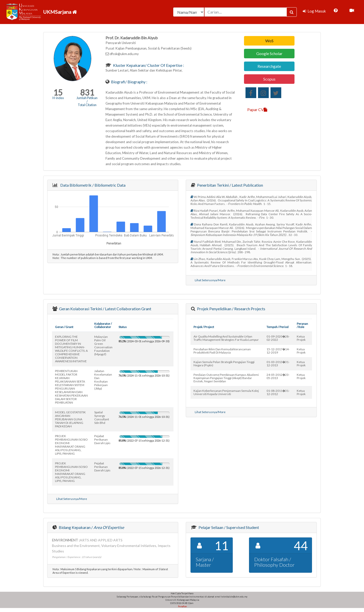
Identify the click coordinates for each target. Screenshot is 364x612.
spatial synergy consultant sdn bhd (102, 417)
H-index (58, 98)
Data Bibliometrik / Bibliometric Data (92, 185)
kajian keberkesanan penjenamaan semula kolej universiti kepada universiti (226, 392)
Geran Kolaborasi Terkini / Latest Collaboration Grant (105, 309)
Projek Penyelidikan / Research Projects (231, 309)
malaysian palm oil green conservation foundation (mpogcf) (103, 345)
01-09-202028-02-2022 (278, 338)
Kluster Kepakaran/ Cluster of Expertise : (148, 65)
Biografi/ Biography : (129, 82)
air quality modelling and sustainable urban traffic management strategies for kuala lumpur (226, 338)
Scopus (269, 79)
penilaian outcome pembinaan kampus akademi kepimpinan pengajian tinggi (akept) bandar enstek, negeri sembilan (226, 378)
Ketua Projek (301, 338)
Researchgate (269, 66)
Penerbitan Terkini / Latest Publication (230, 185)
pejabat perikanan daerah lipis (102, 439)
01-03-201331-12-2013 (278, 364)
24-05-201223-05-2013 (278, 376)
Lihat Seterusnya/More (210, 280)
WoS (269, 41)
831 (87, 92)
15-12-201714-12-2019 (278, 351)
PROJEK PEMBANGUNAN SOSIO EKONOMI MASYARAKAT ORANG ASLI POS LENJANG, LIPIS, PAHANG (71, 445)
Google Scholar (269, 53)
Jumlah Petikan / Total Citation (87, 101)
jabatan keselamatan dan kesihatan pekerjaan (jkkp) (103, 380)
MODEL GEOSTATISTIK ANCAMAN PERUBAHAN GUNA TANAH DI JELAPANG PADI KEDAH (70, 419)
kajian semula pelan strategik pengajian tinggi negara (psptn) (224, 364)
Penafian (182, 606)
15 (58, 92)
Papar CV (257, 109)
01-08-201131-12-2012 (278, 392)
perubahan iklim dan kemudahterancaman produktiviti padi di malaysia (222, 351)
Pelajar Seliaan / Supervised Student (228, 527)
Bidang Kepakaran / (91, 527)
